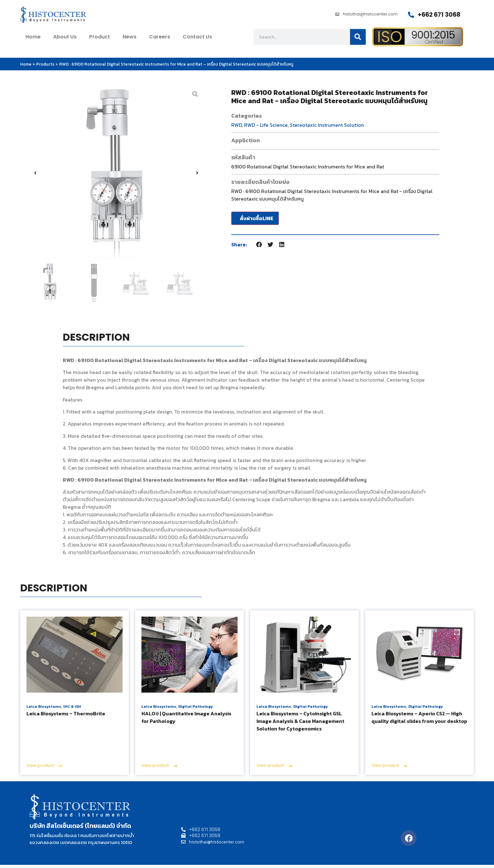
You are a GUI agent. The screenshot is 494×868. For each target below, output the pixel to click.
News (129, 40)
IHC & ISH (72, 710)
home (33, 40)
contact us (197, 40)
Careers (160, 40)
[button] (35, 176)
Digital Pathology (196, 710)
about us (65, 40)
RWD (237, 128)
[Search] (358, 40)
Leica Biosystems (44, 710)
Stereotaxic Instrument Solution (327, 128)
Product (100, 40)
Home (26, 67)
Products (45, 67)
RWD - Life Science (266, 128)
